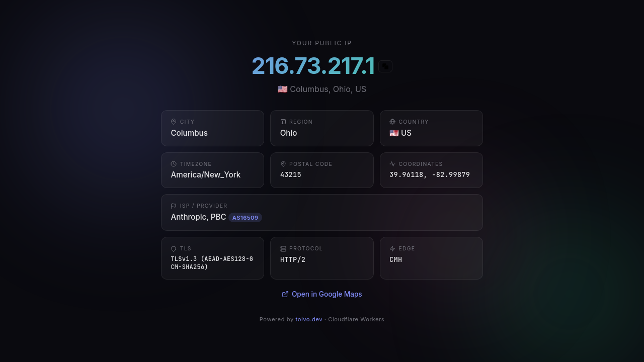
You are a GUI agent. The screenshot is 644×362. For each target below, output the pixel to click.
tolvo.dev (309, 319)
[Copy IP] (385, 66)
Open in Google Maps (322, 294)
